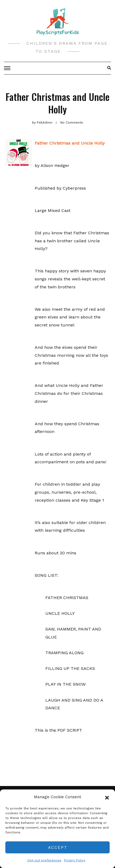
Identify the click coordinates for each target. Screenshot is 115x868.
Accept (58, 847)
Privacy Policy (75, 860)
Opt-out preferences (44, 860)
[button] (107, 797)
